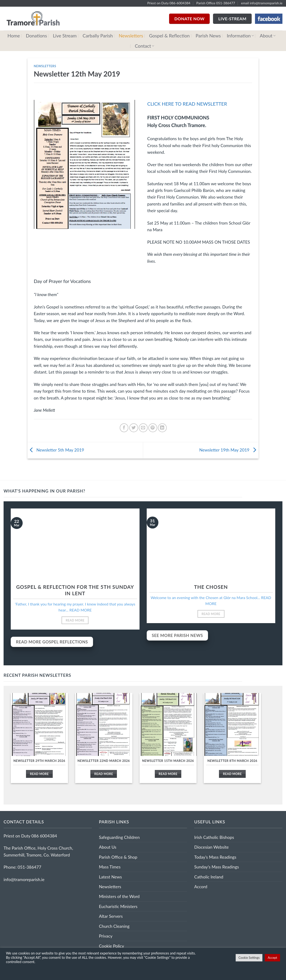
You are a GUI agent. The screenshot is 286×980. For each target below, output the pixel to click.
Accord (201, 887)
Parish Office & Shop (118, 857)
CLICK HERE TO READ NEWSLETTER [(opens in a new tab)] (187, 104)
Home (14, 36)
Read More (75, 620)
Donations (36, 36)
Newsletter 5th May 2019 (56, 450)
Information (240, 36)
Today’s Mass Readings (215, 857)
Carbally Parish (98, 36)
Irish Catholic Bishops (214, 837)
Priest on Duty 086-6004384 (169, 3)
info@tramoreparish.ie (24, 879)
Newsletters (131, 36)
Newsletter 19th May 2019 (229, 450)
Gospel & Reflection (169, 36)
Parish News (208, 36)
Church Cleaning (114, 926)
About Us (108, 847)
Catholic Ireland (209, 877)
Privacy (106, 936)
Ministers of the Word (119, 896)
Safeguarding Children (119, 837)
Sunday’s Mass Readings (216, 867)
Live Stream (65, 36)
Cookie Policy (112, 946)
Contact (144, 46)
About (268, 36)
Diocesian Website (211, 847)
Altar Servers (111, 916)
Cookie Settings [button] (249, 958)
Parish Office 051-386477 (216, 3)
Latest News (110, 877)
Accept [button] (272, 958)
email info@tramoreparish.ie (262, 3)
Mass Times (110, 867)
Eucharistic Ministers (118, 906)
